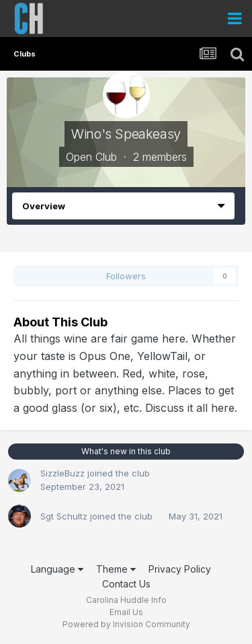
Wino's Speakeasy (126, 134)
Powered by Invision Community (126, 624)
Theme (116, 569)
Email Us (126, 612)
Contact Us (126, 584)
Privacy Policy (180, 569)
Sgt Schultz (64, 516)
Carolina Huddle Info (126, 600)
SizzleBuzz (62, 473)
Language (57, 569)
